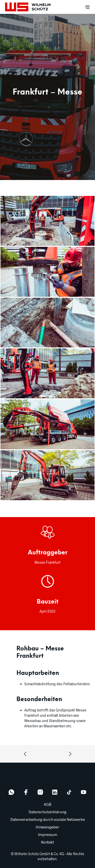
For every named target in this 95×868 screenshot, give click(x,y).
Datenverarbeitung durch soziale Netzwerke (48, 819)
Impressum (48, 834)
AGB (48, 804)
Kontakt (48, 842)
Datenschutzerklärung (48, 812)
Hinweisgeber (48, 827)
